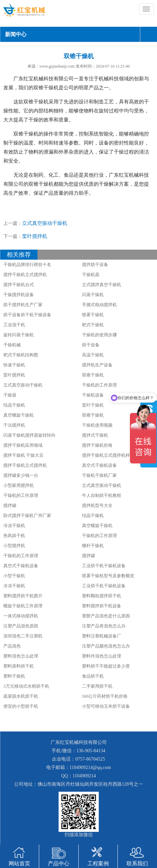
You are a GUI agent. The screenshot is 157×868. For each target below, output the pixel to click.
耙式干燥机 (93, 325)
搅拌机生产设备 (97, 365)
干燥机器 (91, 275)
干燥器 (10, 395)
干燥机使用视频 (97, 425)
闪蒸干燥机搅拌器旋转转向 (29, 435)
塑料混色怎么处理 (21, 656)
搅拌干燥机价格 (97, 445)
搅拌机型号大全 (97, 505)
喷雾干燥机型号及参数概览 (108, 576)
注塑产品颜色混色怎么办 (106, 646)
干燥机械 (12, 345)
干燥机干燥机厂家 (99, 475)
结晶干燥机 (14, 405)
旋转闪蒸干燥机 (19, 335)
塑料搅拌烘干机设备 (102, 606)
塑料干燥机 (14, 676)
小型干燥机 (14, 576)
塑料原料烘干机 (19, 666)
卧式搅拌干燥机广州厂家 (27, 515)
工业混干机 (14, 325)
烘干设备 (91, 345)
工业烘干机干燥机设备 (104, 566)
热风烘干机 (14, 536)
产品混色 (12, 646)
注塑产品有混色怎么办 (104, 626)
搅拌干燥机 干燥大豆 (23, 455)
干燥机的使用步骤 (99, 335)
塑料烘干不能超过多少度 (106, 666)
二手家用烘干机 (97, 686)
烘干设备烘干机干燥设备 (27, 315)
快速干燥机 (14, 365)
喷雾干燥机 (93, 315)
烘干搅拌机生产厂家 (23, 305)
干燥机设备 (93, 395)
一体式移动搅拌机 (21, 616)
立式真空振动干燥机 (45, 223)
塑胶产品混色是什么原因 (106, 616)
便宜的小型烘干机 (21, 706)
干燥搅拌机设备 (19, 295)
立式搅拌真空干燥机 (102, 285)
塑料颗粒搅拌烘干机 (102, 596)
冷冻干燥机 (14, 526)
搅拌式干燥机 (95, 435)
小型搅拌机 (14, 546)
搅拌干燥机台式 (19, 285)
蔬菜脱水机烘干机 (21, 696)
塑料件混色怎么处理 (102, 656)
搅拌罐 (10, 505)
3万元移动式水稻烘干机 (26, 686)
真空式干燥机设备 (99, 465)
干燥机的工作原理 (99, 385)
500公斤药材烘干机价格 (105, 696)
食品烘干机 (93, 676)
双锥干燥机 (93, 375)
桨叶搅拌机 (35, 236)
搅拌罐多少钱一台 (21, 475)
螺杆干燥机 (93, 546)
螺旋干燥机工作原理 (23, 606)
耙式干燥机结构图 (21, 355)
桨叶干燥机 (93, 405)
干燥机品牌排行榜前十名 (27, 265)
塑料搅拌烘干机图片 (23, 596)
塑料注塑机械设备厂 (102, 636)
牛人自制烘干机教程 (102, 495)
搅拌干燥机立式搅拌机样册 (108, 455)
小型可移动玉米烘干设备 (106, 706)
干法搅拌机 (14, 425)
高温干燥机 (93, 355)
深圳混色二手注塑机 (23, 636)
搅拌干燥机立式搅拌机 (25, 275)
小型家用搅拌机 (19, 485)
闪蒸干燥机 (93, 295)
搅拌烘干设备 (95, 265)
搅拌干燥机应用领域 (23, 445)
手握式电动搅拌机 (99, 305)
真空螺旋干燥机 (19, 415)
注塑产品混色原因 (21, 626)
